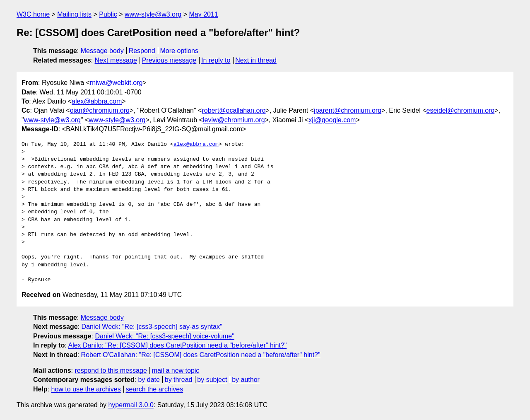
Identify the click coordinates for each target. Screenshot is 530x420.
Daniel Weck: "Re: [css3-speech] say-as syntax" (152, 327)
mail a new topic (176, 371)
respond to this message (111, 371)
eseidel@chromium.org (461, 110)
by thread (179, 380)
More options (179, 51)
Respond (142, 51)
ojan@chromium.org (100, 110)
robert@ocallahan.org (234, 110)
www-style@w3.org (153, 14)
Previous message (169, 60)
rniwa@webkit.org (116, 83)
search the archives (155, 389)
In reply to (216, 60)
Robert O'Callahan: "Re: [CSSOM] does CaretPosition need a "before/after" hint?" (201, 355)
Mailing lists (74, 14)
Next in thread (256, 60)
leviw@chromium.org (234, 120)
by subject (212, 380)
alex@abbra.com (97, 101)
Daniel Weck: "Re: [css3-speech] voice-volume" (165, 336)
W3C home (33, 14)
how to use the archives (86, 389)
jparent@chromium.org (348, 110)
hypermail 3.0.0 (131, 405)
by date (149, 380)
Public (108, 14)
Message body (102, 51)
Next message (116, 60)
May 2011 (203, 14)
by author (246, 380)
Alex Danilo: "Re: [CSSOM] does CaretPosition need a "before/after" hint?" (177, 345)
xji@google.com (332, 120)
